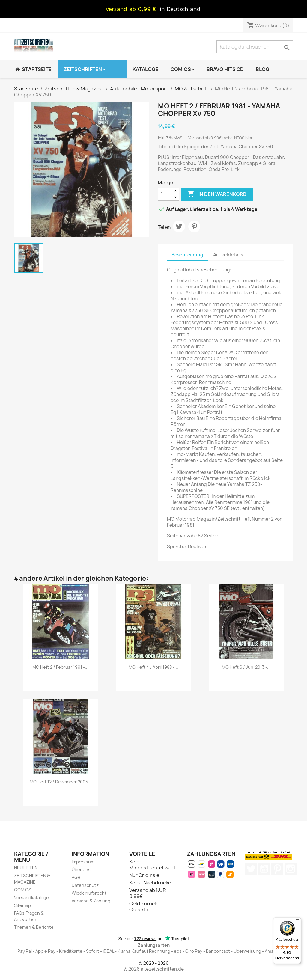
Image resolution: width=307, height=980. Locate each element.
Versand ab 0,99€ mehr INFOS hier (221, 138)
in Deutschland (180, 9)
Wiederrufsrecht (89, 893)
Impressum (83, 862)
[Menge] (165, 194)
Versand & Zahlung (91, 901)
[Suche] (255, 47)
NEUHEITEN (26, 868)
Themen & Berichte (34, 927)
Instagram (291, 869)
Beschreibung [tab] (187, 255)
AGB (76, 877)
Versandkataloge (31, 897)
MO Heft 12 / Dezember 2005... (61, 782)
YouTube (264, 869)
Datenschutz (85, 885)
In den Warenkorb (217, 194)
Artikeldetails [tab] (228, 255)
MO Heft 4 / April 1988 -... (153, 667)
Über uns (81, 870)
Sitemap (22, 905)
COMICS (23, 890)
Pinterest (194, 226)
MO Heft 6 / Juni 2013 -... (246, 667)
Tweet (179, 226)
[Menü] (297, 921)
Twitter (251, 869)
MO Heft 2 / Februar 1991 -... (60, 667)
